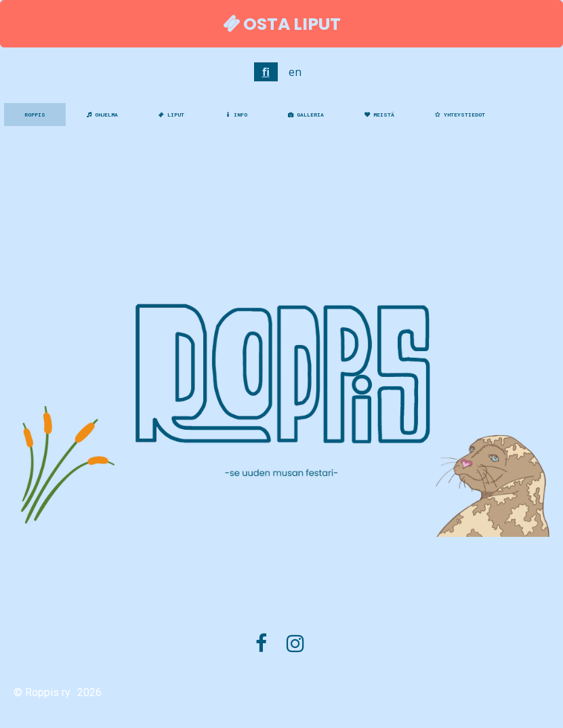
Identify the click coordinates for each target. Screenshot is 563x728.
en (295, 72)
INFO (236, 115)
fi (266, 72)
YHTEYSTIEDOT (460, 115)
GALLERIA (306, 115)
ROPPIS (35, 115)
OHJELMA (102, 115)
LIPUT (171, 115)
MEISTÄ (379, 115)
